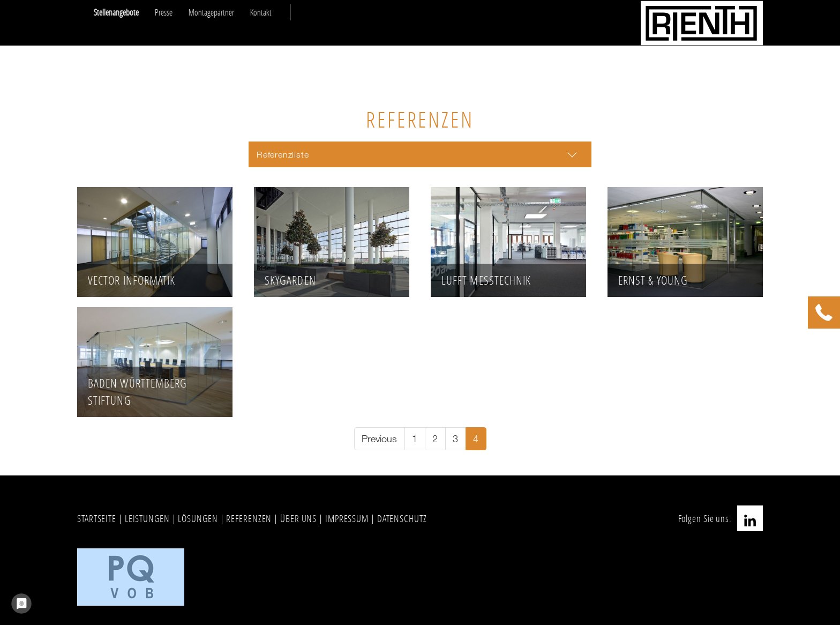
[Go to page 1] (415, 439)
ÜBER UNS (298, 518)
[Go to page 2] (435, 439)
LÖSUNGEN (198, 518)
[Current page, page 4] (476, 439)
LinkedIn (750, 518)
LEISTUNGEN (147, 518)
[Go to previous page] (380, 439)
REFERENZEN (249, 518)
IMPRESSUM (347, 518)
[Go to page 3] (456, 439)
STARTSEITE (97, 518)
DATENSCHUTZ (402, 518)
